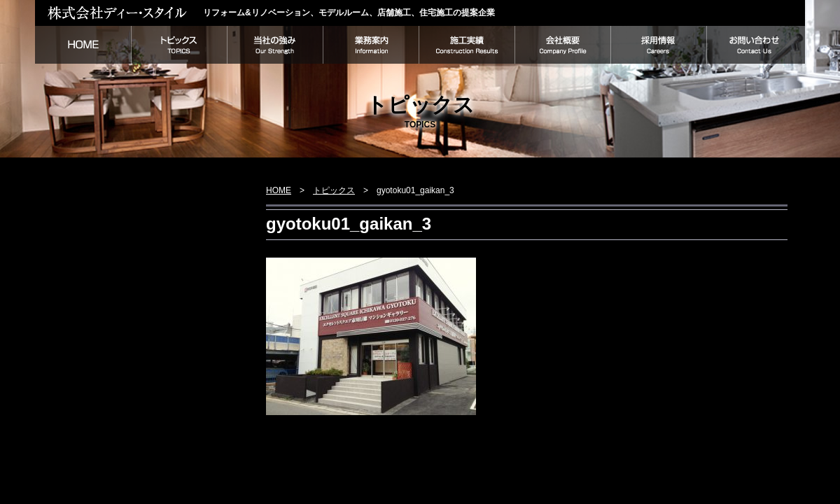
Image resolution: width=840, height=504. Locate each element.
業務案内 (371, 45)
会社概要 (562, 45)
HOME (83, 45)
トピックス (179, 45)
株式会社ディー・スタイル (119, 12)
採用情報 (658, 45)
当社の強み (275, 45)
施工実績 (467, 45)
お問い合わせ (756, 45)
